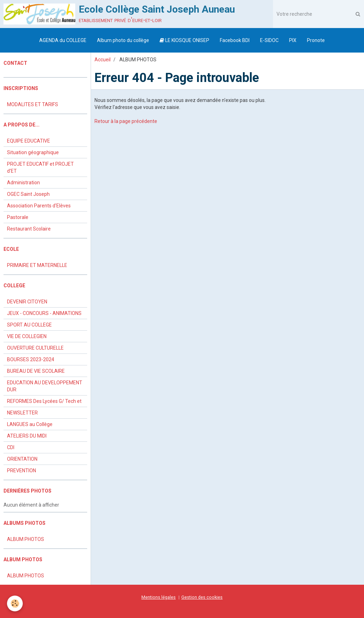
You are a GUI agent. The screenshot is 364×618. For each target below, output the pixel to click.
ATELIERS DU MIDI (27, 436)
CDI (11, 447)
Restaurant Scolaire (29, 229)
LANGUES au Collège (30, 424)
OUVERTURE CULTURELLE (35, 348)
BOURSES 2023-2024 (31, 359)
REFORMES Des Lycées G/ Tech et (44, 401)
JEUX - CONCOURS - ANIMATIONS (44, 313)
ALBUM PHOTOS (26, 539)
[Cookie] (15, 603)
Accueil (103, 60)
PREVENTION (22, 471)
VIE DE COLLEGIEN (27, 336)
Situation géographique (33, 152)
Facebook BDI (235, 40)
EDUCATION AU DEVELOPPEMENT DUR (45, 386)
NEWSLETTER (22, 413)
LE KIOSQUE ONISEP (184, 40)
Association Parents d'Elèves (39, 206)
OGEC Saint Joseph (28, 194)
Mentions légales (159, 597)
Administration (23, 183)
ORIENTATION (22, 459)
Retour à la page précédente (126, 121)
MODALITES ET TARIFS (33, 104)
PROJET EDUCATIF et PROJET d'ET (40, 167)
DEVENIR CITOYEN (27, 302)
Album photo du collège (123, 40)
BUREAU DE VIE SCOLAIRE (36, 371)
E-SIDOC (269, 40)
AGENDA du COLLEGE (63, 40)
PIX (293, 40)
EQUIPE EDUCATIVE (29, 141)
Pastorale (18, 217)
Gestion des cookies (202, 597)
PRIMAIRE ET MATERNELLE (37, 265)
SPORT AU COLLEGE (29, 325)
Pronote (316, 40)
